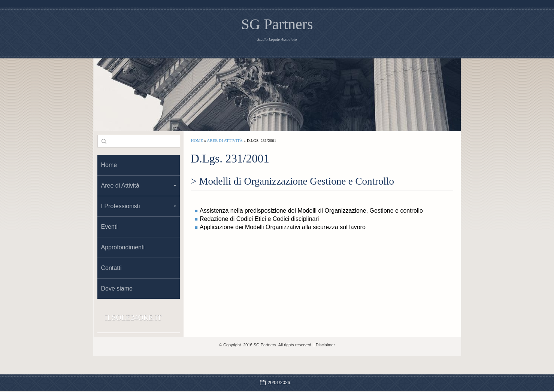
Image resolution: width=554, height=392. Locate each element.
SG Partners (277, 24)
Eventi (109, 227)
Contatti (111, 268)
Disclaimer (325, 345)
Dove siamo (117, 288)
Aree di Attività (225, 140)
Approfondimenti (123, 247)
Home (197, 140)
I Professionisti (139, 206)
